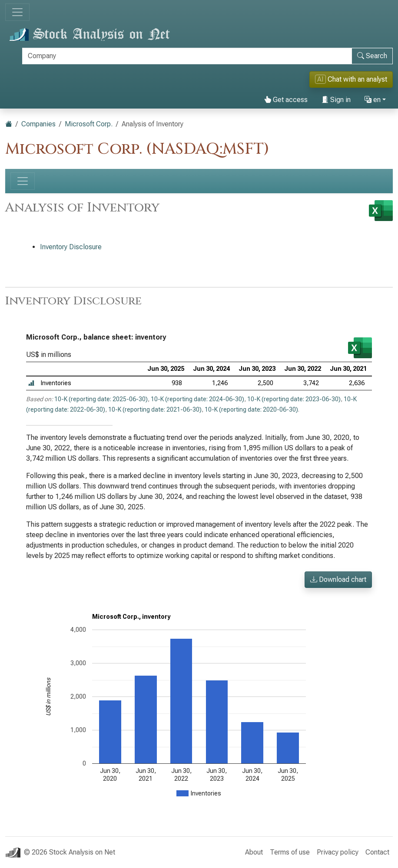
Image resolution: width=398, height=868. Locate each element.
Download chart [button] (338, 579)
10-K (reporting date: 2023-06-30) (294, 399)
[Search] (187, 56)
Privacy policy (338, 852)
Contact (377, 852)
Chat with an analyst (351, 79)
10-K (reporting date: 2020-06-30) (251, 409)
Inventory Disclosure (71, 247)
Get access (286, 100)
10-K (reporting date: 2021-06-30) (155, 409)
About (254, 852)
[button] (31, 383)
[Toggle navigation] (17, 12)
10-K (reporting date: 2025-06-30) (101, 399)
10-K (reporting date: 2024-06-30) (197, 399)
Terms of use (290, 852)
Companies (38, 124)
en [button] (373, 100)
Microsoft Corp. (89, 124)
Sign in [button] (336, 100)
